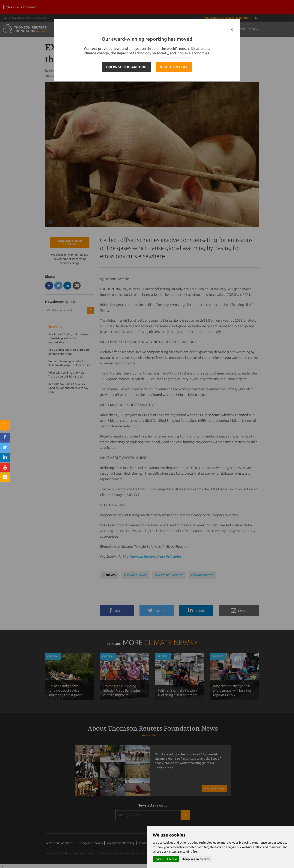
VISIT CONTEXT (174, 67)
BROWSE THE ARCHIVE (127, 67)
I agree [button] (159, 859)
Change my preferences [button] (196, 859)
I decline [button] (172, 859)
